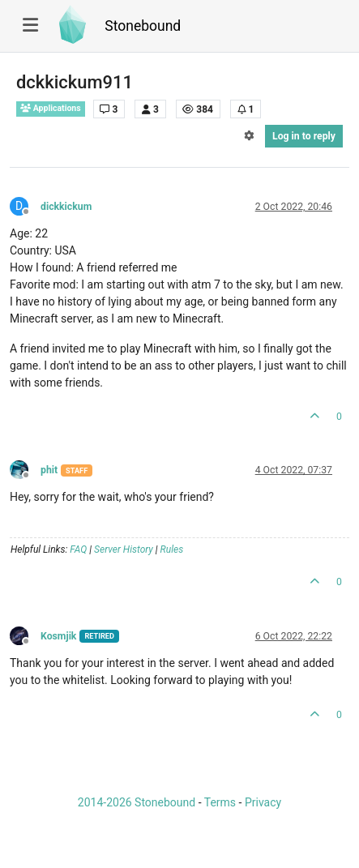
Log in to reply (304, 136)
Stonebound (143, 26)
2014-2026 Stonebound (137, 802)
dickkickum (66, 207)
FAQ (78, 549)
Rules (172, 549)
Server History (124, 549)
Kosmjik (58, 636)
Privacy (263, 802)
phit (49, 470)
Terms (220, 802)
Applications (51, 108)
